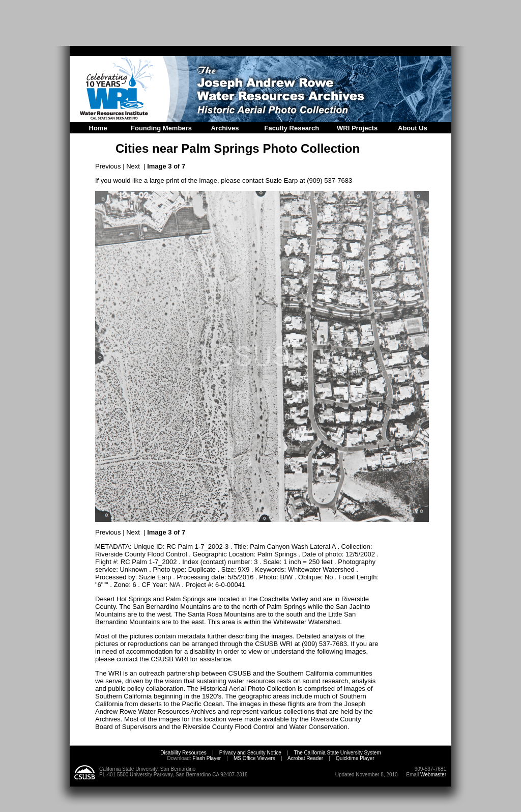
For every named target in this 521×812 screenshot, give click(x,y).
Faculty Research (292, 128)
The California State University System (338, 753)
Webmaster (433, 775)
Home (98, 128)
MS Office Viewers (254, 758)
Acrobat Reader (305, 758)
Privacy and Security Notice (250, 753)
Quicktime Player (355, 758)
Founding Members (161, 128)
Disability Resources (183, 753)
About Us (413, 128)
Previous (108, 166)
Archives (225, 128)
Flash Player (206, 758)
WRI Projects (357, 128)
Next (133, 166)
